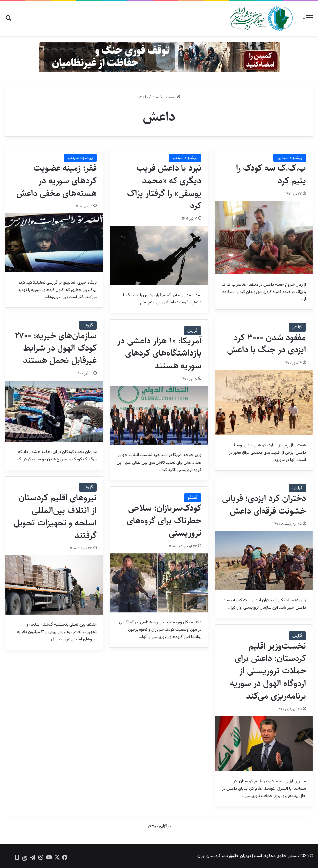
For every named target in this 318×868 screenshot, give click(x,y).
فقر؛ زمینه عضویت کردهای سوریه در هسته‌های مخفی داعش (56, 181)
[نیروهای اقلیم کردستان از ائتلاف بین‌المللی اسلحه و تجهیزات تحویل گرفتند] (54, 585)
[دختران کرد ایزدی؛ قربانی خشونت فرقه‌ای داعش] (264, 560)
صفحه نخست (166, 97)
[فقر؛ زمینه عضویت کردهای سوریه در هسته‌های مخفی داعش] (54, 243)
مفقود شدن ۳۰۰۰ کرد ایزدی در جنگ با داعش (267, 344)
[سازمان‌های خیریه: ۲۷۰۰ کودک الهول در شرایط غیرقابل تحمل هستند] (54, 411)
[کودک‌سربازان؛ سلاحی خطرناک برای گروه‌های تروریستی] (159, 583)
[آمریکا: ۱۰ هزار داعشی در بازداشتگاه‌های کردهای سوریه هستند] (159, 415)
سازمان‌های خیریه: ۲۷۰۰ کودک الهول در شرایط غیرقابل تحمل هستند (56, 348)
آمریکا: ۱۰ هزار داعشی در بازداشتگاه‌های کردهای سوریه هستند (159, 353)
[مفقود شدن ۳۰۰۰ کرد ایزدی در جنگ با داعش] (264, 403)
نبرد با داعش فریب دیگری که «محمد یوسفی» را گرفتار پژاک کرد (164, 187)
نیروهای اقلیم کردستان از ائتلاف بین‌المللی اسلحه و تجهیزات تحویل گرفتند (55, 516)
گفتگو (193, 498)
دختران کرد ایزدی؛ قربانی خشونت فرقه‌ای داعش (264, 505)
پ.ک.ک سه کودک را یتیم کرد (271, 174)
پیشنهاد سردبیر (290, 158)
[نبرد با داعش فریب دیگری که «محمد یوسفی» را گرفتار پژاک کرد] (159, 255)
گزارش (88, 325)
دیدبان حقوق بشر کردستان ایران (224, 856)
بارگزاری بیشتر (159, 826)
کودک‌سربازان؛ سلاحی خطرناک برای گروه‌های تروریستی (164, 521)
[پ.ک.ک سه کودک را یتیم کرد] (264, 238)
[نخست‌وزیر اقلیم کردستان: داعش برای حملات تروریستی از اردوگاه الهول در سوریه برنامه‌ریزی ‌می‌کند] (264, 744)
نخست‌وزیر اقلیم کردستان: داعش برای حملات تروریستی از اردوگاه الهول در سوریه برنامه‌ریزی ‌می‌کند (268, 671)
